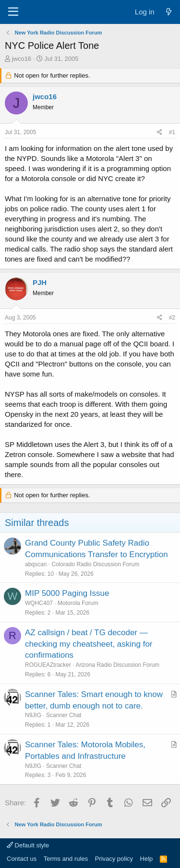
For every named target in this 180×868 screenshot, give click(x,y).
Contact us (22, 859)
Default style (28, 845)
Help (147, 859)
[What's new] (169, 12)
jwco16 (22, 59)
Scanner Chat (64, 715)
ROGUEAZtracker (48, 665)
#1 (172, 132)
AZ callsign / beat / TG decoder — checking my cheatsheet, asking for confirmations (89, 644)
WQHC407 (39, 603)
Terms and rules (66, 859)
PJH (40, 282)
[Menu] (13, 12)
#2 (172, 318)
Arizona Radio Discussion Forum (117, 665)
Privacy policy (114, 859)
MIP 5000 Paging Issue (67, 593)
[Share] (160, 132)
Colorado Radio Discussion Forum (95, 564)
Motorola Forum (78, 603)
